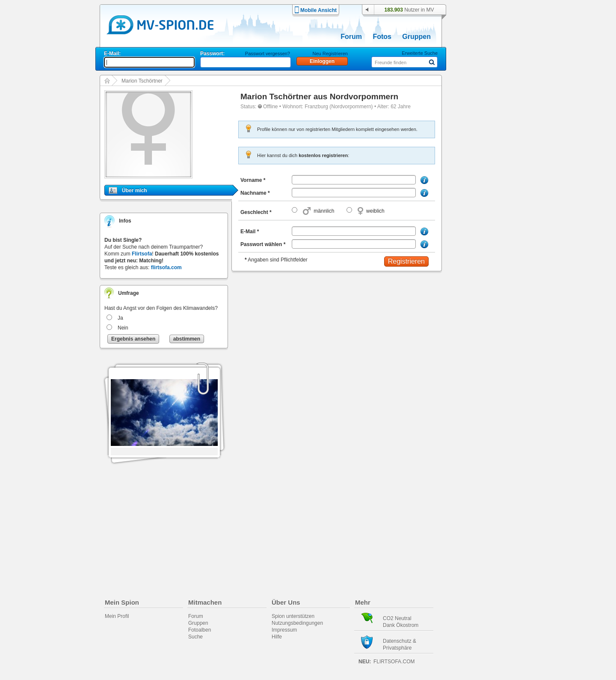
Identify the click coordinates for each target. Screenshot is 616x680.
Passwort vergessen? (268, 53)
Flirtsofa (142, 254)
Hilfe (277, 637)
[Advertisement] (489, 245)
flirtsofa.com (166, 267)
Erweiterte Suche (420, 53)
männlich (324, 211)
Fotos (382, 37)
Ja (120, 318)
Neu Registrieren (330, 53)
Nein (123, 328)
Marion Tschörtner (142, 81)
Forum (351, 37)
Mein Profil (117, 616)
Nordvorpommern (364, 97)
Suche (195, 637)
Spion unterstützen (293, 616)
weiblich (375, 211)
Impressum (284, 630)
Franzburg (316, 107)
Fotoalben (200, 630)
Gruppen (416, 37)
